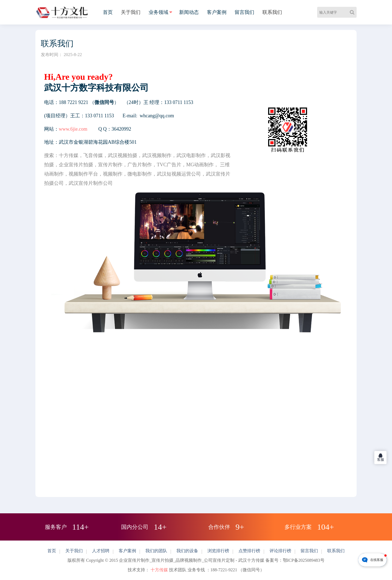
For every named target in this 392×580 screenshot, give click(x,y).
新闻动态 (189, 12)
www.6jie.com (73, 129)
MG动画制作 (200, 165)
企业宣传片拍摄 (76, 165)
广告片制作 (140, 165)
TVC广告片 (169, 165)
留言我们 (244, 12)
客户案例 (217, 12)
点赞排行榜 (249, 551)
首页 (108, 12)
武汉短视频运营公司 (179, 174)
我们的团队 (156, 551)
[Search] (353, 12)
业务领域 (158, 12)
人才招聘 (101, 551)
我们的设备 (187, 551)
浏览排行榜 (218, 551)
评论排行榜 (280, 551)
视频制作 (113, 174)
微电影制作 (140, 174)
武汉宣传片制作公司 (91, 183)
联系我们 (272, 12)
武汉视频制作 (157, 155)
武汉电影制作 (191, 155)
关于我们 (131, 12)
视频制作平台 (83, 174)
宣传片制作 (110, 165)
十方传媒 (69, 155)
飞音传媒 (93, 155)
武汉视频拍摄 (122, 155)
